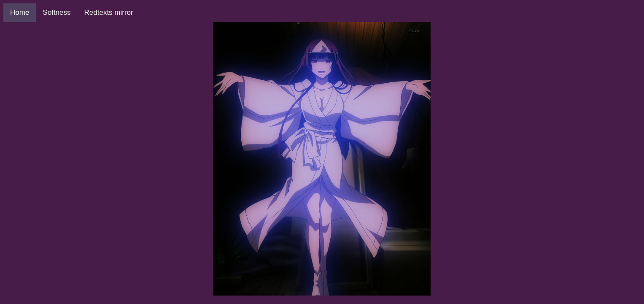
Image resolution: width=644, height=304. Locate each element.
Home (20, 12)
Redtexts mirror (109, 12)
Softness (57, 12)
